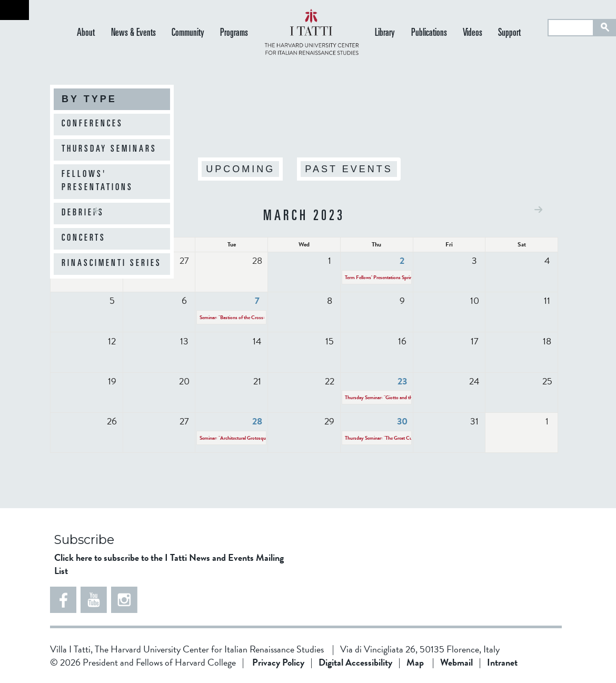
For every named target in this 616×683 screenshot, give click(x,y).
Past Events (349, 169)
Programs (234, 33)
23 (402, 381)
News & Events (133, 33)
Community (188, 33)
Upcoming (240, 169)
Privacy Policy (278, 662)
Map (415, 662)
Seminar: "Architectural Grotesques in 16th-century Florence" (261, 438)
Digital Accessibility (355, 662)
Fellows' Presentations (97, 181)
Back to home (14, 10)
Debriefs (83, 213)
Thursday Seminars (109, 150)
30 (402, 421)
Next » (538, 209)
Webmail (456, 662)
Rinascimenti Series (112, 264)
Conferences (92, 124)
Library (385, 33)
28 (257, 421)
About (86, 33)
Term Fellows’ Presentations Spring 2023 (386, 277)
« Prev (97, 210)
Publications (429, 33)
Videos (473, 33)
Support (509, 33)
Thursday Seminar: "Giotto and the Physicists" (391, 397)
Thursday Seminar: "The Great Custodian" (387, 438)
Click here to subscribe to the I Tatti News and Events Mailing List (169, 564)
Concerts (84, 239)
